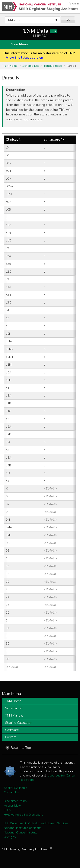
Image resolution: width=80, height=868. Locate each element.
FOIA (7, 810)
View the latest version (25, 58)
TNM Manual (14, 715)
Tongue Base (53, 66)
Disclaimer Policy (15, 801)
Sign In (74, 3)
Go (68, 20)
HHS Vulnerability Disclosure (24, 815)
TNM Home (10, 66)
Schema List (31, 66)
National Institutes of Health (23, 828)
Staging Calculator (18, 723)
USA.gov (10, 837)
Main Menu (19, 44)
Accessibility (12, 806)
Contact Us (11, 792)
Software (12, 730)
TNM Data (40, 31)
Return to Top (21, 748)
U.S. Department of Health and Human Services (36, 823)
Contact (11, 737)
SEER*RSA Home (16, 788)
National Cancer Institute (21, 832)
